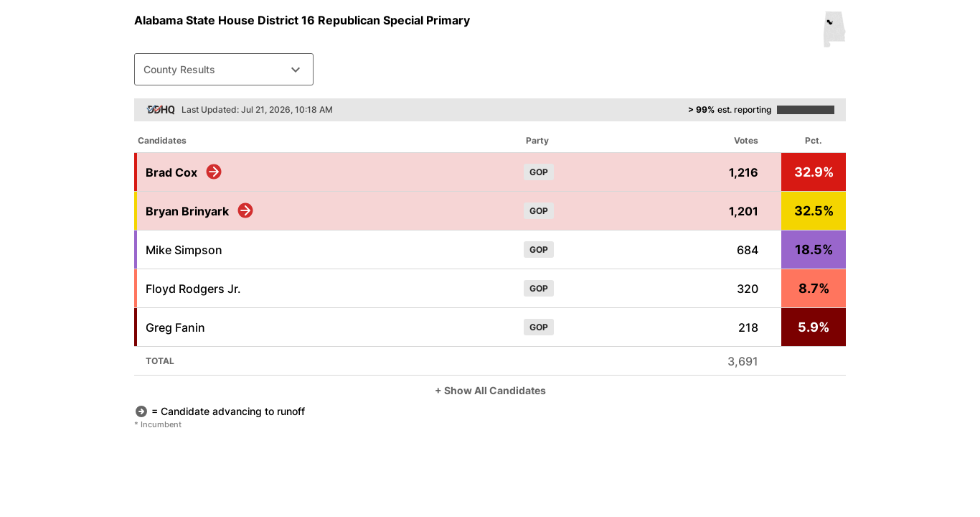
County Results (224, 70)
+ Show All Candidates (490, 390)
